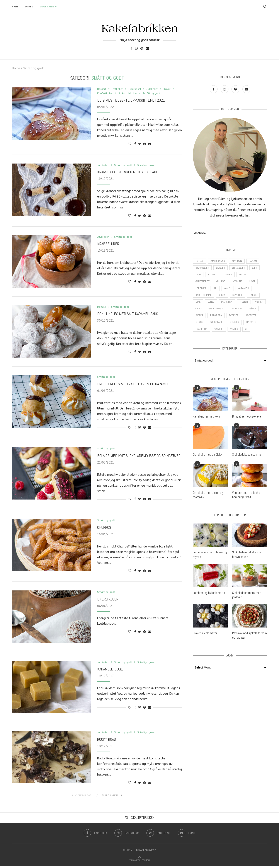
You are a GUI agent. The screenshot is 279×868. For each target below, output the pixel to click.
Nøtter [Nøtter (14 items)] (200, 314)
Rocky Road (107, 741)
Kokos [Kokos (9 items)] (224, 299)
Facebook (200, 233)
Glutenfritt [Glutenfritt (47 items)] (203, 284)
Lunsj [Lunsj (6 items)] (212, 306)
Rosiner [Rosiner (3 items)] (250, 321)
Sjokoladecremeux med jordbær (246, 608)
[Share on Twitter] (140, 144)
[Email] (147, 49)
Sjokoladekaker (144, 94)
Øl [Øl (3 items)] (197, 344)
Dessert (103, 89)
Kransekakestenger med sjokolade (128, 173)
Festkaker (120, 89)
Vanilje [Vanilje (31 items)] (237, 336)
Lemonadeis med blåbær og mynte (210, 568)
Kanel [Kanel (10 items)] (230, 291)
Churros (104, 529)
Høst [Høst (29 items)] (257, 284)
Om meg (29, 7)
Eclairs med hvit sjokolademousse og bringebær (139, 457)
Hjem (15, 7)
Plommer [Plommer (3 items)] (257, 314)
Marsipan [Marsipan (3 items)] (229, 306)
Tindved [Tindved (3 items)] (201, 336)
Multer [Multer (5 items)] (247, 306)
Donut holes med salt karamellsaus (128, 315)
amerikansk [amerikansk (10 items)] (219, 262)
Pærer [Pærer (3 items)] (214, 321)
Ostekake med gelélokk (207, 469)
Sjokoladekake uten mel (247, 469)
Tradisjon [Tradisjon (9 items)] (219, 336)
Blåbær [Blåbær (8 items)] (222, 269)
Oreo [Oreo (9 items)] (215, 314)
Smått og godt (170, 94)
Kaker (101, 94)
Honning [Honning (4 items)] (241, 284)
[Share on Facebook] (135, 144)
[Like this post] (130, 144)
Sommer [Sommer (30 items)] (256, 329)
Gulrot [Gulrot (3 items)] (223, 284)
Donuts (102, 308)
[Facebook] (131, 49)
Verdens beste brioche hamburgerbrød (246, 509)
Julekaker (158, 89)
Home (16, 68)
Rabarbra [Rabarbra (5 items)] (231, 321)
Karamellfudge (110, 671)
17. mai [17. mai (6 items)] (200, 262)
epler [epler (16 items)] (231, 276)
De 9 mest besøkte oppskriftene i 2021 (131, 101)
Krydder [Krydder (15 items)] (240, 299)
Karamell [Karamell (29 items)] (247, 291)
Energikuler (108, 601)
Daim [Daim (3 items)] (199, 276)
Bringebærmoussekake (246, 431)
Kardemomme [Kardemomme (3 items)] (204, 299)
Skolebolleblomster (205, 646)
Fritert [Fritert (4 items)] (247, 276)
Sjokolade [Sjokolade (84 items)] (237, 329)
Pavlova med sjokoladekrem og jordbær (249, 648)
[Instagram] (136, 49)
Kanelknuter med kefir (206, 431)
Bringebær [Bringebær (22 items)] (241, 269)
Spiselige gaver (152, 166)
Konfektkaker (119, 94)
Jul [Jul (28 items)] (216, 291)
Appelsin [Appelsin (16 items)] (239, 262)
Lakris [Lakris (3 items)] (257, 299)
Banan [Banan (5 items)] (256, 262)
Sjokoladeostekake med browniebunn (247, 568)
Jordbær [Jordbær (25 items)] (201, 291)
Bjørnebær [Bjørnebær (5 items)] (203, 269)
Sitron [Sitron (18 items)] (219, 329)
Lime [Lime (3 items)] (198, 306)
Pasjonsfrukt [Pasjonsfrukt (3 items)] (235, 314)
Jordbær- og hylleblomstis (209, 606)
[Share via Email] (150, 144)
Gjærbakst (139, 89)
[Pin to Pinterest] (145, 144)
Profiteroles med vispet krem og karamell (134, 385)
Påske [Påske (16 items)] (199, 321)
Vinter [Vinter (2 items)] (254, 336)
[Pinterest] (142, 49)
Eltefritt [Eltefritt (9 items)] (215, 276)
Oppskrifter (47, 7)
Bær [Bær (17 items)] (257, 269)
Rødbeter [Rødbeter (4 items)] (202, 329)
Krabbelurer (108, 245)
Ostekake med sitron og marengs (207, 509)
